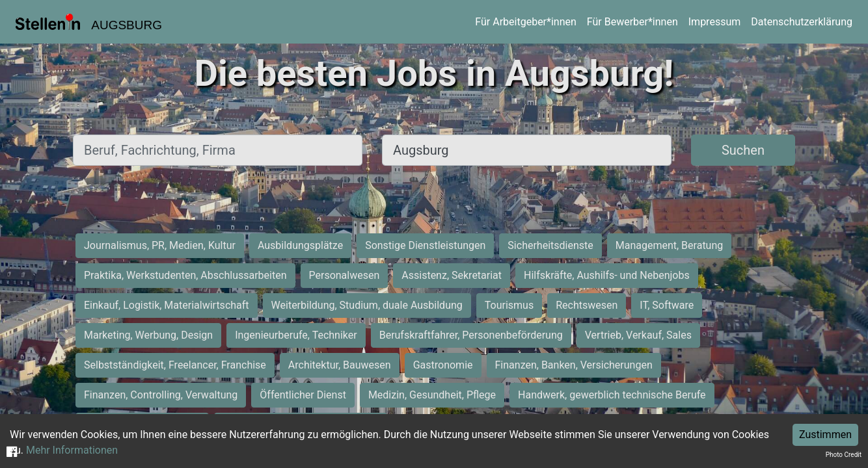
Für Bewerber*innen (632, 22)
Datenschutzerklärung (802, 22)
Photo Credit (844, 455)
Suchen (743, 150)
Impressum (715, 22)
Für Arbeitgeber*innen (525, 22)
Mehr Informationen (72, 450)
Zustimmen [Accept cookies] (825, 435)
